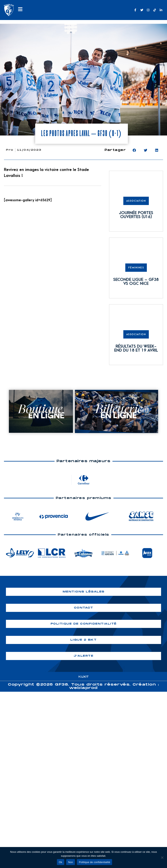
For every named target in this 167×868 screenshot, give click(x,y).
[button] (134, 150)
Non (71, 862)
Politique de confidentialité (94, 862)
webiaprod (83, 688)
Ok (61, 862)
